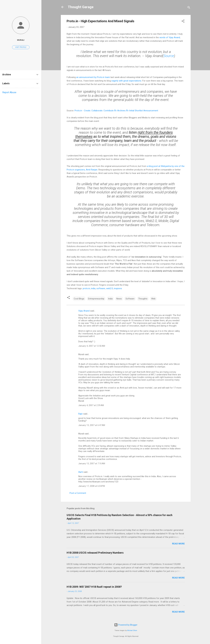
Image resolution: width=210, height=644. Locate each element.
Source (169, 56)
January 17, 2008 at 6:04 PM (92, 486)
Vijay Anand (84, 311)
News (119, 299)
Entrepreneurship (96, 299)
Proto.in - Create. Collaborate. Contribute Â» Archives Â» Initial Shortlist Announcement (116, 111)
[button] (183, 22)
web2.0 (110, 288)
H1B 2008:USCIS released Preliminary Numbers (95, 553)
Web (153, 299)
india (93, 288)
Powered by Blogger (126, 625)
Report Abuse (9, 92)
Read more (178, 544)
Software (130, 299)
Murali (21, 40)
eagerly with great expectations (126, 81)
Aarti (81, 472)
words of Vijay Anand (170, 37)
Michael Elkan (132, 630)
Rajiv (80, 414)
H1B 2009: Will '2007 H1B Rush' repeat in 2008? (94, 587)
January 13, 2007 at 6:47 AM (92, 425)
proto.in (86, 288)
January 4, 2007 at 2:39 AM (91, 405)
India (110, 299)
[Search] (189, 8)
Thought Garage (81, 7)
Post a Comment (78, 493)
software (101, 288)
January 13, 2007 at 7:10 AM (92, 464)
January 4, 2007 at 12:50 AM (92, 346)
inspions (118, 288)
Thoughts (143, 299)
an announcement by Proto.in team (93, 77)
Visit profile (21, 47)
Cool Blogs (79, 299)
